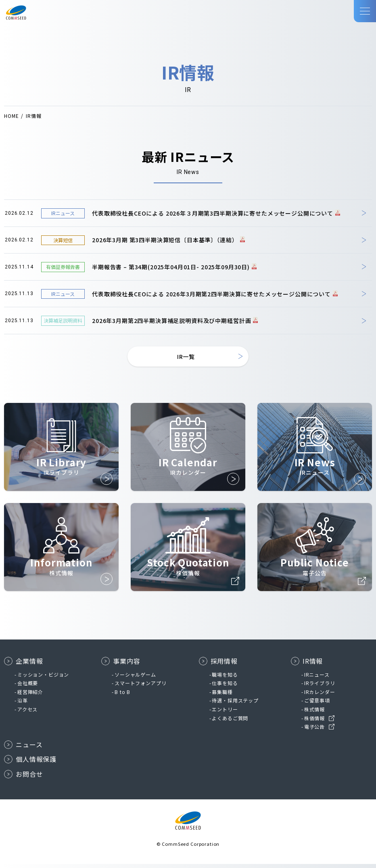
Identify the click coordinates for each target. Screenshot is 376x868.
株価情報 (314, 722)
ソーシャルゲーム (135, 678)
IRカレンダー (320, 696)
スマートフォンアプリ (140, 687)
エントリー (225, 713)
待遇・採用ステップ (235, 704)
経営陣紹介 (30, 696)
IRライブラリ (320, 687)
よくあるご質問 (230, 722)
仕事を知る (225, 687)
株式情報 (314, 713)
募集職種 (222, 696)
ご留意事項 (317, 704)
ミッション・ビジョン (43, 678)
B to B (122, 696)
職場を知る (225, 678)
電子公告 (314, 731)
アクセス (27, 713)
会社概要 (28, 687)
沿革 (23, 704)
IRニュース (317, 678)
